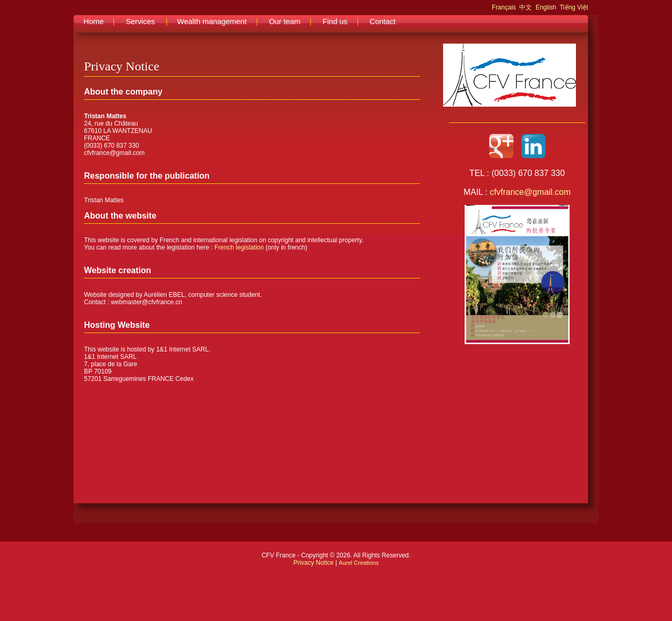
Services (140, 22)
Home (93, 22)
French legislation (239, 247)
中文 (526, 7)
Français (504, 7)
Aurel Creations (359, 563)
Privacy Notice (314, 563)
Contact (383, 22)
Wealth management (212, 22)
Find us (335, 22)
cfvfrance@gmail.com (530, 192)
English (546, 7)
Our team (285, 22)
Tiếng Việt (574, 7)
